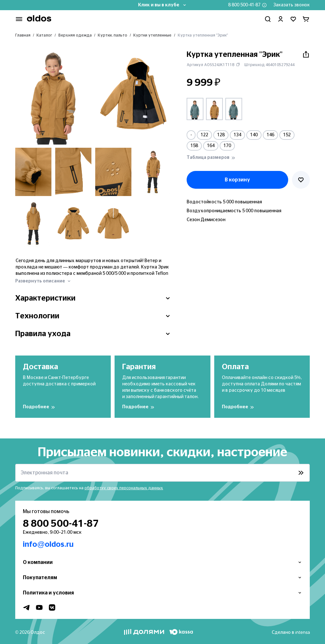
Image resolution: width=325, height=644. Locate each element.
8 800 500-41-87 (244, 5)
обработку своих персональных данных (124, 488)
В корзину (237, 180)
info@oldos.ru (48, 545)
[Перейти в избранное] (293, 19)
